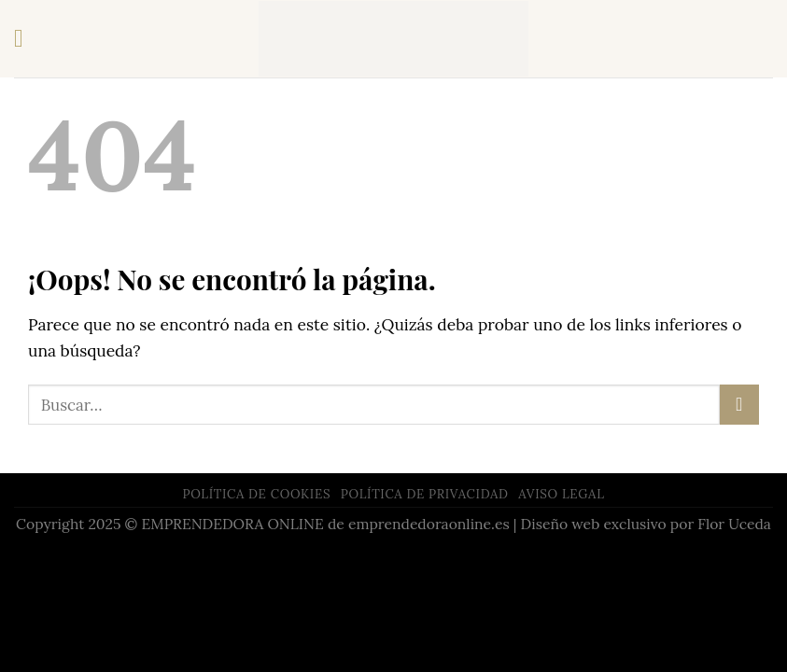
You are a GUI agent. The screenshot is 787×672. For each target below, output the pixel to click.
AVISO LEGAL (561, 494)
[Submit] (739, 405)
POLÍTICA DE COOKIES (256, 494)
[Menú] (27, 39)
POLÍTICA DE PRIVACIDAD (425, 494)
